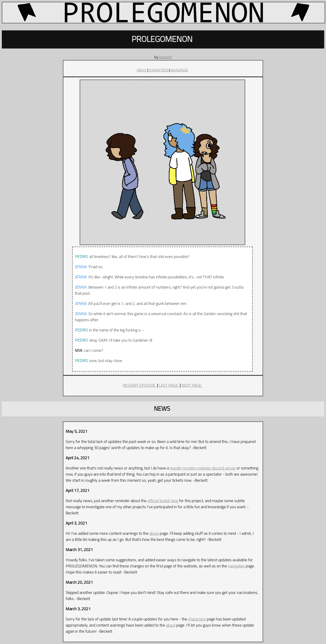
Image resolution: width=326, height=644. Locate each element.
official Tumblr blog (163, 501)
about (154, 533)
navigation (236, 566)
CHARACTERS (158, 70)
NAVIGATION (179, 70)
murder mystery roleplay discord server (203, 468)
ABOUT (142, 70)
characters (197, 619)
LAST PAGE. (169, 385)
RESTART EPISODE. (139, 385)
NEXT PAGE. (192, 385)
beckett (166, 57)
